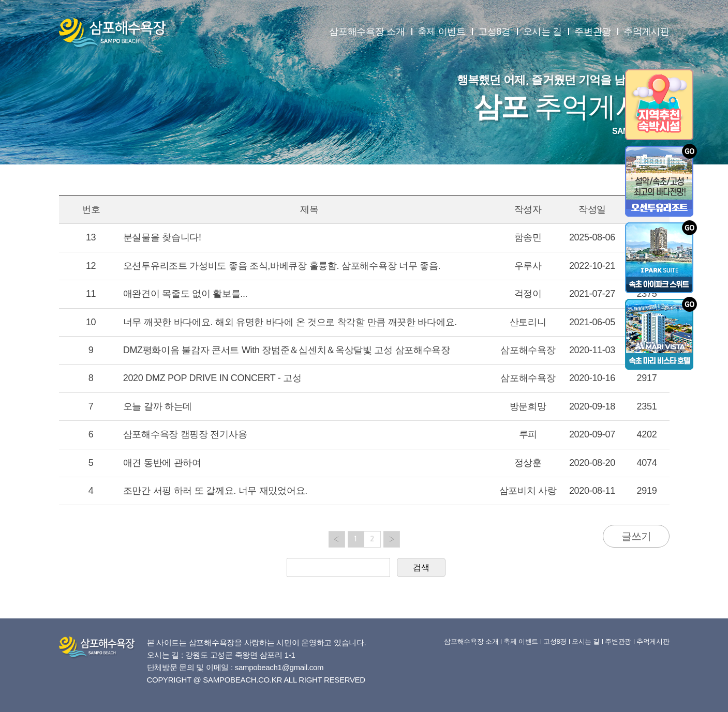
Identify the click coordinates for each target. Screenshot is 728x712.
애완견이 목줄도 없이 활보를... (185, 294)
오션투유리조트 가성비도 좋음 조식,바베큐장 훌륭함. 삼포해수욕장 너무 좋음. (282, 266)
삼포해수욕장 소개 (367, 32)
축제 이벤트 (442, 32)
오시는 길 (543, 32)
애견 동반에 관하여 (162, 463)
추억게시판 (647, 32)
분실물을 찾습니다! (162, 237)
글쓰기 (636, 536)
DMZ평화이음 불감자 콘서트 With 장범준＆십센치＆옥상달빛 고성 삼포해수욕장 (287, 350)
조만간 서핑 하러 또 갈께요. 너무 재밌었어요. (215, 491)
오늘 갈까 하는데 (158, 406)
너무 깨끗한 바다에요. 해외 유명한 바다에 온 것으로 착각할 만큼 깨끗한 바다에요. (290, 322)
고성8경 (494, 32)
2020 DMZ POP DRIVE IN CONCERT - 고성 (212, 378)
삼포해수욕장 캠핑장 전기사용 (185, 434)
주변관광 (593, 32)
